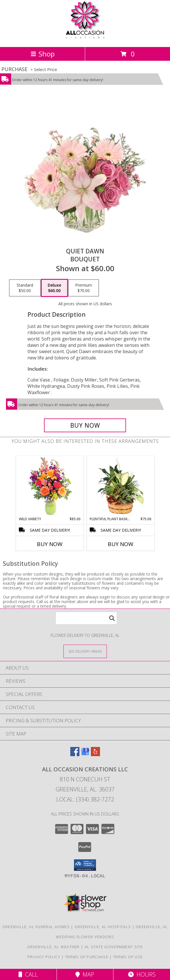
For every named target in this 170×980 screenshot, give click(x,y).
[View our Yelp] (95, 754)
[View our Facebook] (75, 754)
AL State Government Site (114, 947)
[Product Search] (86, 618)
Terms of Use (128, 957)
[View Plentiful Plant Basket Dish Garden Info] (120, 486)
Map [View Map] (85, 974)
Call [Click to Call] (28, 974)
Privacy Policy (44, 957)
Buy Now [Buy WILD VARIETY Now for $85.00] (50, 544)
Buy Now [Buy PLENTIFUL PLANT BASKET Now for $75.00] (121, 544)
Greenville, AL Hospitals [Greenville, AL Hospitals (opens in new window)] (103, 927)
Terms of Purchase (87, 957)
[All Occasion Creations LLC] (85, 39)
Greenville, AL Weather (53, 947)
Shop (43, 54)
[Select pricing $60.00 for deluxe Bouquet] (54, 288)
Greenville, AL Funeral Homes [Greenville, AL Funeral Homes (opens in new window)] (36, 927)
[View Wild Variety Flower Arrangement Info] (50, 486)
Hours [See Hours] (142, 974)
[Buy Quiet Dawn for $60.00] (85, 425)
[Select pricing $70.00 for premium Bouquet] (84, 288)
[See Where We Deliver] (85, 651)
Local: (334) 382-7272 (85, 799)
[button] (85, 865)
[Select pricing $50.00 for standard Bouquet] (25, 288)
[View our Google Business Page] (85, 754)
